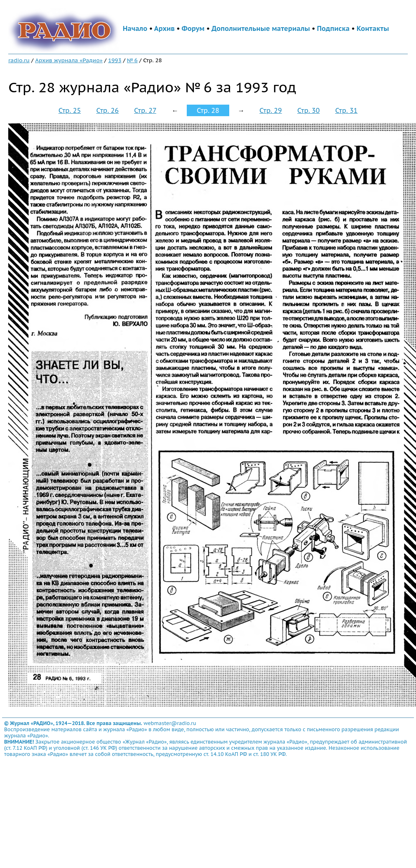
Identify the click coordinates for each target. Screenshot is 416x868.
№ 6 (132, 60)
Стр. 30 (308, 110)
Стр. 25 (70, 110)
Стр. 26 (108, 110)
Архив (165, 28)
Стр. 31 (346, 110)
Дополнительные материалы (261, 28)
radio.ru (19, 60)
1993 (115, 60)
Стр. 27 (145, 110)
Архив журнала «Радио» (69, 60)
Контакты (373, 28)
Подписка (333, 28)
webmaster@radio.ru (170, 723)
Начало (135, 28)
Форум (193, 28)
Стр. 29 (270, 110)
